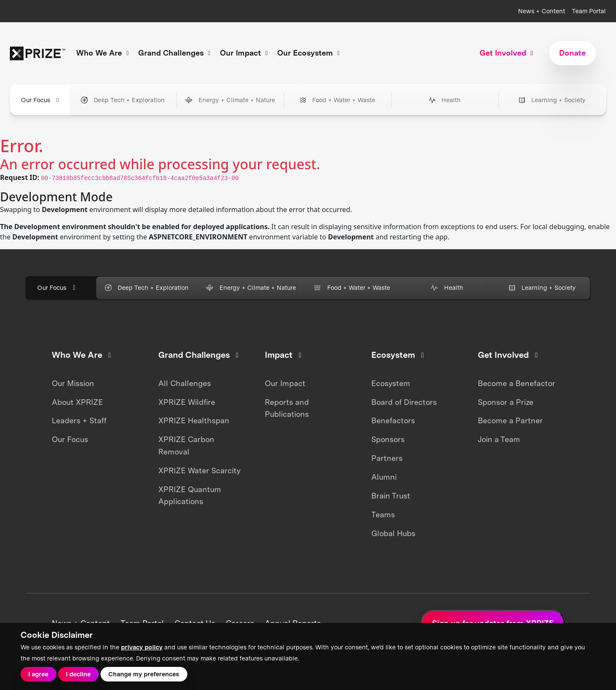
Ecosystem (391, 383)
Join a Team (499, 439)
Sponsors (388, 439)
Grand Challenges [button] (176, 53)
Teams (383, 515)
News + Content (542, 11)
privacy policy (142, 647)
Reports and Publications (287, 408)
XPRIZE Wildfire (187, 402)
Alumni (384, 477)
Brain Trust (391, 496)
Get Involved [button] (508, 53)
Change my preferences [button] (144, 674)
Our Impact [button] (245, 53)
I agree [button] (38, 674)
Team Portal (589, 11)
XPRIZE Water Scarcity (199, 470)
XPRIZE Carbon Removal (186, 445)
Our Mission (73, 383)
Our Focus (70, 439)
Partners (387, 458)
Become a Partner (510, 420)
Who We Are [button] (104, 53)
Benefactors (393, 420)
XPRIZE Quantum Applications (190, 495)
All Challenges (185, 383)
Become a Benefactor (517, 383)
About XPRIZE (77, 402)
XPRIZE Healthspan (194, 420)
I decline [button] (78, 674)
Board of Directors (404, 402)
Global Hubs (393, 533)
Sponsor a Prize (506, 402)
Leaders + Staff (79, 420)
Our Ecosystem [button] (310, 53)
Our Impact (285, 383)
